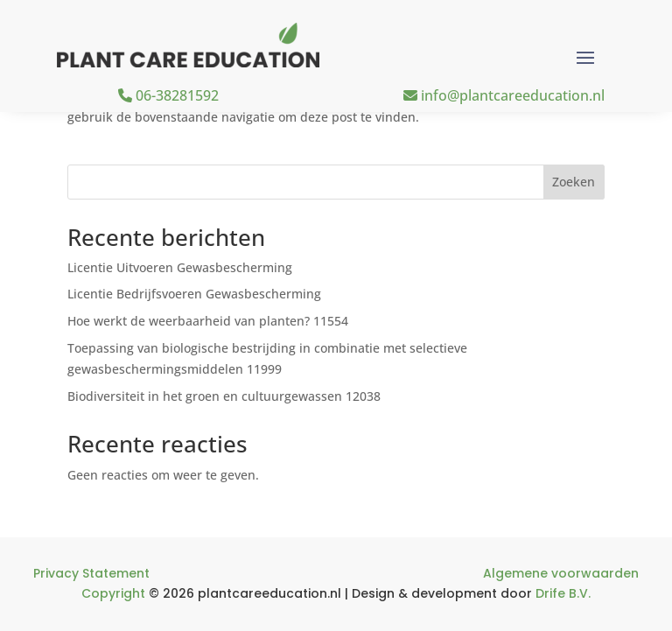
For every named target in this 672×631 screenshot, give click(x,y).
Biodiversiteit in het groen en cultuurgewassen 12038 (224, 396)
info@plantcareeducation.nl (504, 95)
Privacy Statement (91, 573)
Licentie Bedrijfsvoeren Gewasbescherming (194, 294)
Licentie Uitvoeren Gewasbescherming (180, 267)
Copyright (113, 593)
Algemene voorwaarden (561, 573)
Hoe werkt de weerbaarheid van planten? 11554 (208, 321)
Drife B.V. (563, 593)
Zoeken (574, 182)
